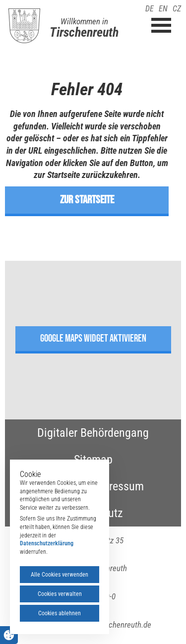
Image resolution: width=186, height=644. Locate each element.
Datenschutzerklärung (47, 543)
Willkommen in (84, 21)
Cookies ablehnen (60, 613)
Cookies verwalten (60, 594)
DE (150, 9)
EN (163, 9)
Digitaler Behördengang (93, 433)
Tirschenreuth (84, 32)
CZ (177, 9)
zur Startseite (87, 200)
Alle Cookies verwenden (60, 575)
